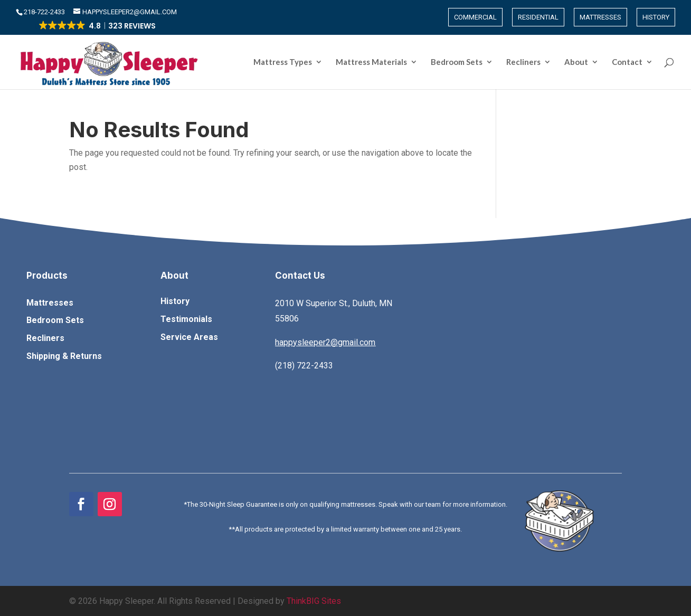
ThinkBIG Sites (314, 601)
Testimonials (186, 319)
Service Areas (189, 337)
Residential (538, 17)
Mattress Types (283, 62)
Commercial (475, 17)
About (576, 62)
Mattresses (600, 17)
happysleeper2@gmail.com (325, 342)
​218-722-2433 (45, 12)
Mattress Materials (371, 62)
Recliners (523, 62)
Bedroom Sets (457, 62)
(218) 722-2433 (304, 366)
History (656, 17)
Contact (627, 62)
